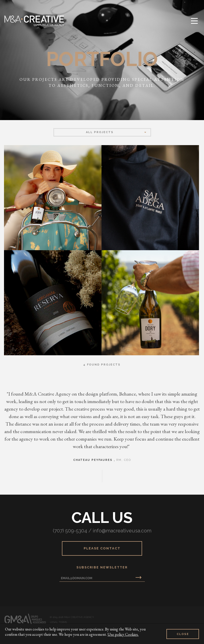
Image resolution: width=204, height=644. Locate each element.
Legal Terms (58, 622)
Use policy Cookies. (123, 634)
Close (183, 634)
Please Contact (102, 548)
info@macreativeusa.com (122, 531)
